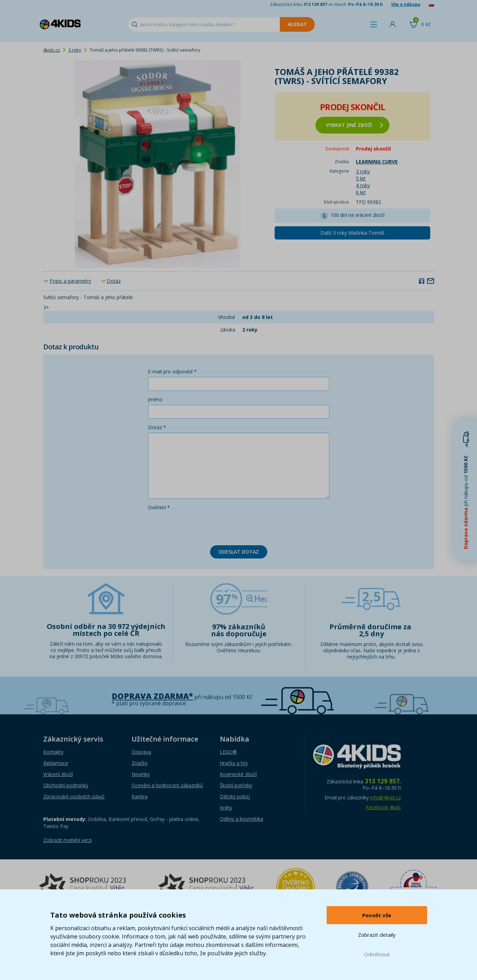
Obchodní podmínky (66, 785)
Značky (140, 763)
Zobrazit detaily (377, 935)
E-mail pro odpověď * (172, 371)
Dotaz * (157, 427)
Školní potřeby (236, 785)
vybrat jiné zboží (355, 125)
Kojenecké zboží (238, 774)
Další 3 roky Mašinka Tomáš (352, 233)
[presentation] (201, 526)
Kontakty (53, 752)
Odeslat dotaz (239, 552)
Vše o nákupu (406, 4)
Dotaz (114, 281)
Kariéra (140, 796)
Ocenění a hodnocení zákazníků (167, 785)
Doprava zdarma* (152, 696)
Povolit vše (377, 915)
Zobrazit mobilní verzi (68, 840)
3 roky (75, 50)
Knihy (226, 808)
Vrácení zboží (58, 774)
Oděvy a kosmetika (241, 819)
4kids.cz (52, 50)
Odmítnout (377, 954)
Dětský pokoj (235, 796)
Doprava (141, 752)
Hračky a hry (234, 763)
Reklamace (56, 763)
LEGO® (228, 752)
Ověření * (159, 507)
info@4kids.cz (386, 797)
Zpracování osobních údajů (74, 796)
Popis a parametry (70, 281)
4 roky (363, 185)
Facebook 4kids (383, 807)
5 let (361, 178)
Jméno (155, 399)
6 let (361, 192)
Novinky (141, 774)
